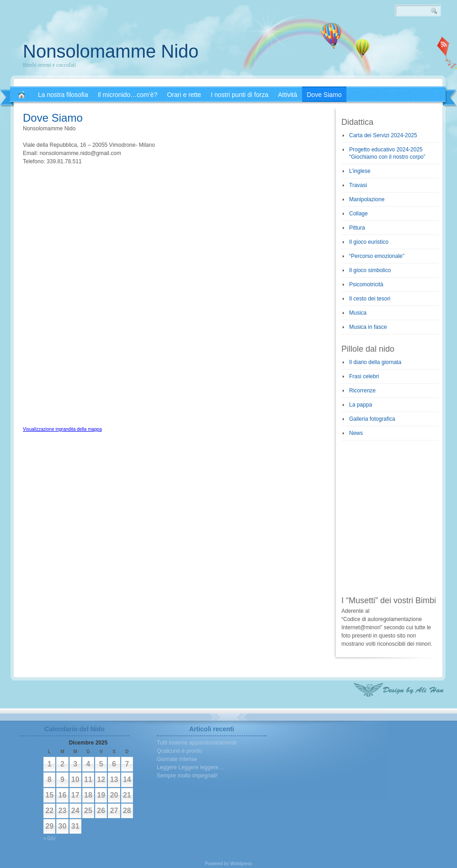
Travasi (358, 185)
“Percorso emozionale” (377, 256)
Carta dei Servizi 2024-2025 (383, 135)
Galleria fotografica (372, 419)
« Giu (49, 839)
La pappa (361, 405)
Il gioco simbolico (370, 270)
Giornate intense (177, 759)
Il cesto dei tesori (370, 299)
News (356, 433)
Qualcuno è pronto (179, 751)
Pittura (357, 228)
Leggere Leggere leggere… (190, 767)
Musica (358, 313)
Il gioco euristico (369, 242)
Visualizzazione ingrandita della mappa (62, 429)
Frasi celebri (364, 376)
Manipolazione (367, 199)
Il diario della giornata (375, 362)
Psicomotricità (366, 284)
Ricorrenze (362, 391)
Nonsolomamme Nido (111, 51)
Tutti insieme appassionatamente (197, 743)
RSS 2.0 (443, 46)
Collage (359, 214)
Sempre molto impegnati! (187, 776)
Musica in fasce (368, 327)
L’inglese (360, 171)
